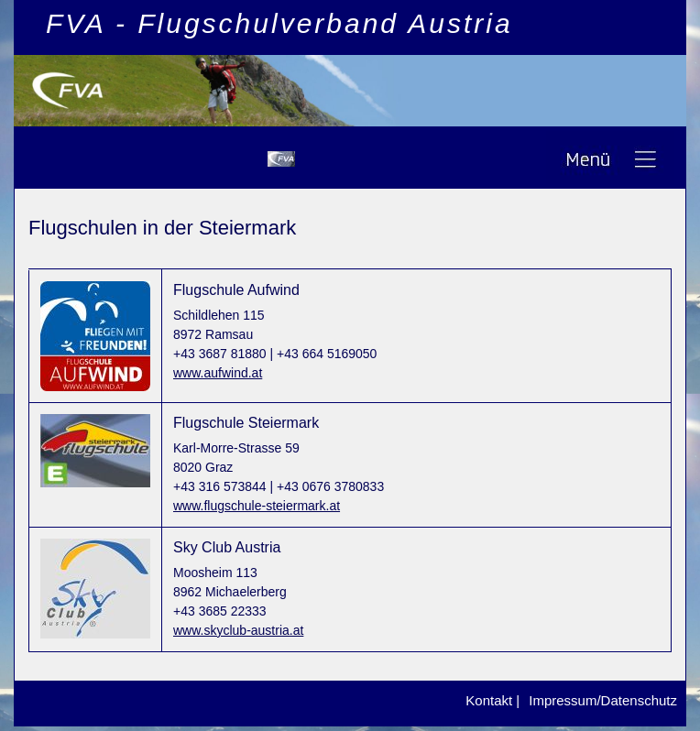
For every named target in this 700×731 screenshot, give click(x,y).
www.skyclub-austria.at (238, 630)
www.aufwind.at (218, 373)
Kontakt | (492, 700)
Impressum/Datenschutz (603, 700)
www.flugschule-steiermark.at (257, 506)
